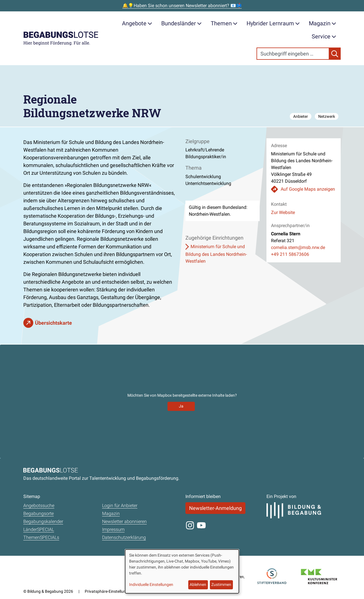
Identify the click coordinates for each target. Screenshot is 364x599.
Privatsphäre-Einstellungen (108, 591)
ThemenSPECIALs (41, 537)
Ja (181, 406)
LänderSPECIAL (39, 529)
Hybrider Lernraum (273, 23)
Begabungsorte (39, 513)
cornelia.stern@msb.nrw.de (298, 247)
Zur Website (283, 212)
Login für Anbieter (120, 506)
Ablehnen (198, 584)
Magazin (322, 23)
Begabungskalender (43, 521)
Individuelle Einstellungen (151, 584)
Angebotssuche (39, 506)
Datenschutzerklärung (124, 537)
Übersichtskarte (53, 323)
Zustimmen (221, 584)
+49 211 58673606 (290, 254)
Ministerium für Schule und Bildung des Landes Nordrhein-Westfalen (216, 254)
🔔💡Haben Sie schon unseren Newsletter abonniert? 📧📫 (182, 6)
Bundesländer (181, 23)
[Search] (293, 54)
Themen (224, 23)
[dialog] (182, 571)
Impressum (113, 529)
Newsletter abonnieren (124, 521)
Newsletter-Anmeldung (215, 508)
